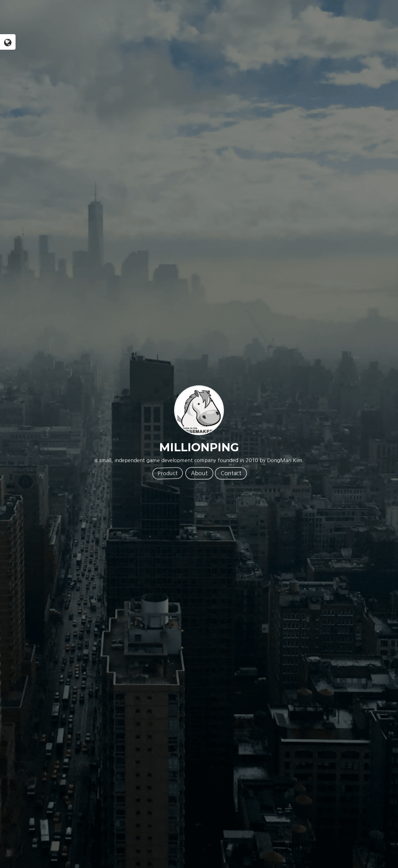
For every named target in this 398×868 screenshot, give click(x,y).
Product (168, 473)
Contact (231, 473)
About (199, 473)
